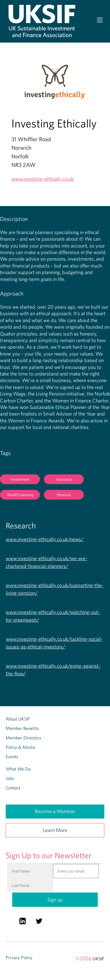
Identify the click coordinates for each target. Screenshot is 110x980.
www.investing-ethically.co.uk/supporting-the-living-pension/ (55, 589)
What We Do (18, 769)
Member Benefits (22, 728)
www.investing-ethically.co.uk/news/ (45, 539)
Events (12, 757)
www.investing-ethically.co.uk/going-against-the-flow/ (53, 670)
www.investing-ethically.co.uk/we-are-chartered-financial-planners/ (46, 562)
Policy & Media (20, 747)
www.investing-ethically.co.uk (42, 179)
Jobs (10, 778)
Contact (13, 788)
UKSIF (98, 959)
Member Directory (24, 738)
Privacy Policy (19, 957)
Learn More (55, 830)
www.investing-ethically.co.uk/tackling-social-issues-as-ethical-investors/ (54, 643)
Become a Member (55, 811)
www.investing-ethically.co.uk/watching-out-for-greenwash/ (53, 616)
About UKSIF (18, 719)
